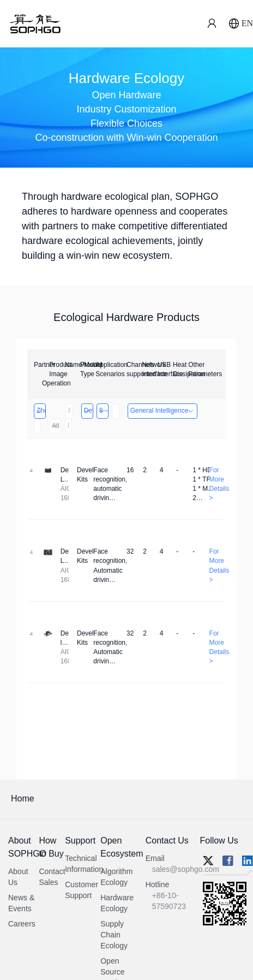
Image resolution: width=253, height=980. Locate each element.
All (55, 426)
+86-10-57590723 (169, 901)
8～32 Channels (103, 411)
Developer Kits (88, 411)
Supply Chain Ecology (114, 935)
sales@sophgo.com (186, 869)
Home (23, 798)
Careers (22, 924)
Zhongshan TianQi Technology (41, 411)
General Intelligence (163, 411)
